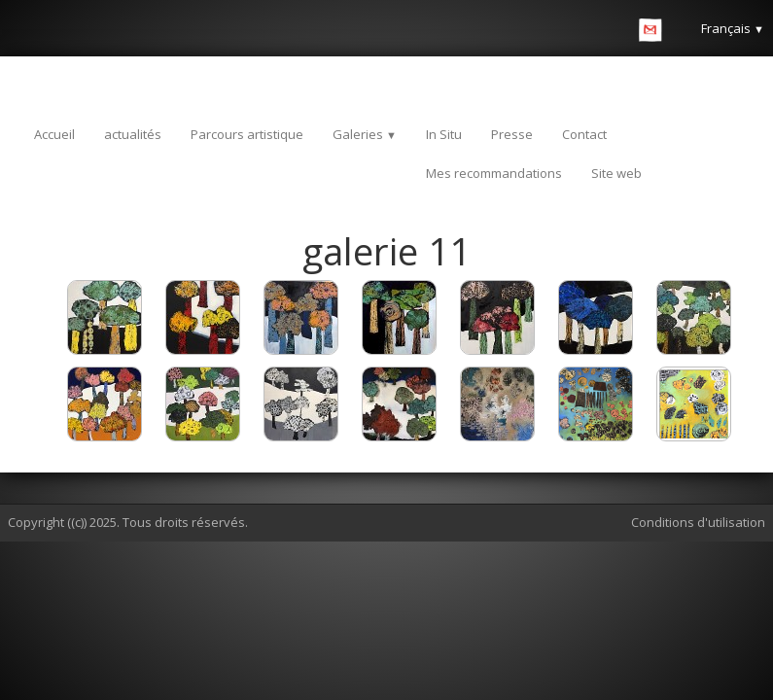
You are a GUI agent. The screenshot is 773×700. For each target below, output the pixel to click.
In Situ (444, 134)
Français (733, 28)
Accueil (54, 134)
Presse (512, 134)
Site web (616, 173)
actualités (133, 134)
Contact (584, 134)
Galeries (365, 134)
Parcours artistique (247, 134)
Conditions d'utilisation (698, 522)
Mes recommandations (494, 173)
